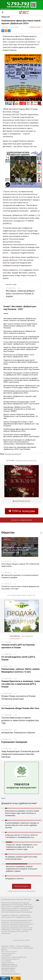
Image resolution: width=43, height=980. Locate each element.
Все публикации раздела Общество (22, 595)
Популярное (15, 636)
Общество (8, 533)
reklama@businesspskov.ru (11, 974)
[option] (20, 547)
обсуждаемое (27, 636)
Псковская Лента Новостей (26, 461)
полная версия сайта (21, 940)
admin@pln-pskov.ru (8, 968)
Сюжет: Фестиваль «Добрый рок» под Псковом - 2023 (20, 308)
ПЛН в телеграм (21, 511)
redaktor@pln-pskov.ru (9, 964)
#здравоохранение (13, 454)
